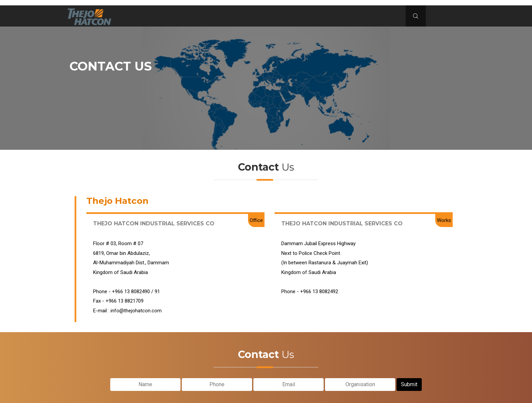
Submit (409, 383)
